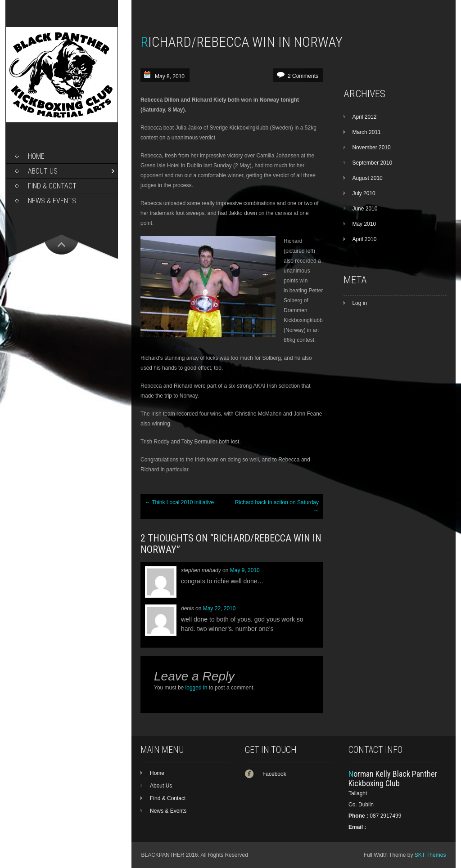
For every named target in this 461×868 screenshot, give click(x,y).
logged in (197, 688)
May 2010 (364, 224)
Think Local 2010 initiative (179, 502)
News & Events (52, 201)
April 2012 (364, 117)
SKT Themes (430, 855)
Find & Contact (52, 186)
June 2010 (365, 209)
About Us (43, 171)
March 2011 (366, 132)
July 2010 (364, 193)
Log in (359, 303)
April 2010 (364, 239)
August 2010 (367, 178)
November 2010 (371, 148)
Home (36, 156)
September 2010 (372, 163)
